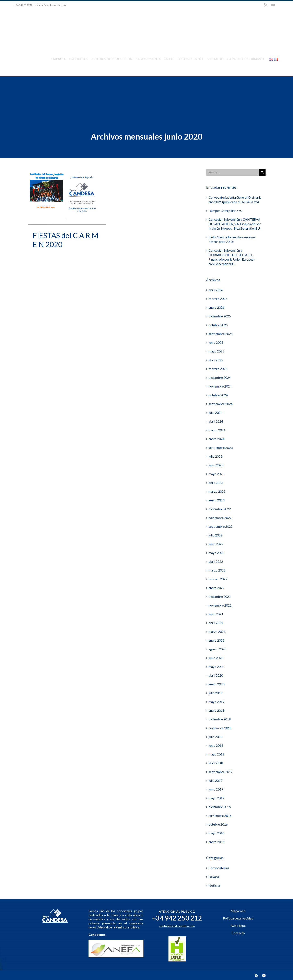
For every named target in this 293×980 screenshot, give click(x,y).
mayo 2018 (216, 754)
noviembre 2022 (220, 517)
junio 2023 (216, 465)
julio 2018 (215, 736)
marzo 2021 (217, 631)
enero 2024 (216, 439)
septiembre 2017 (221, 771)
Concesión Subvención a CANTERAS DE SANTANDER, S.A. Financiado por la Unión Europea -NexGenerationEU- (235, 224)
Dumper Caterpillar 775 (225, 210)
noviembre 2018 (220, 728)
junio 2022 (216, 544)
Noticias (215, 885)
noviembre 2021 (220, 605)
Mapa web (238, 911)
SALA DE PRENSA (148, 59)
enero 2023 (216, 500)
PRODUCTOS (79, 59)
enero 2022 (216, 587)
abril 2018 (216, 763)
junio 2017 (216, 789)
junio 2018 (216, 745)
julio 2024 (215, 412)
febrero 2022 (218, 579)
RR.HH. (169, 59)
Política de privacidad (238, 918)
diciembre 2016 (220, 807)
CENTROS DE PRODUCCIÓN (112, 59)
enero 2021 (216, 640)
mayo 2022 (216, 552)
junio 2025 (216, 342)
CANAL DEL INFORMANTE (246, 59)
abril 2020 (216, 675)
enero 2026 (216, 307)
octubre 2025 (218, 325)
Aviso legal (238, 925)
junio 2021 (216, 614)
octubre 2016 (218, 824)
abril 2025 (216, 360)
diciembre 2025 (220, 316)
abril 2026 (216, 290)
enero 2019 (216, 710)
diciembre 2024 (220, 377)
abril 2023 (216, 482)
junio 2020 (216, 658)
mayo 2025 (216, 351)
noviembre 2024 (220, 386)
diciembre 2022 (220, 509)
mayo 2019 (216, 701)
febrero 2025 (218, 368)
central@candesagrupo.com (51, 5)
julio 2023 (215, 456)
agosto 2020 (217, 649)
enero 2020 (216, 684)
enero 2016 (216, 842)
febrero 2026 (218, 298)
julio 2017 (215, 780)
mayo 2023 (216, 474)
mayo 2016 (216, 833)
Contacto (238, 933)
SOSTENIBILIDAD (190, 59)
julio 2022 (215, 535)
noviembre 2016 (220, 815)
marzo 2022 (217, 570)
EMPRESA (58, 59)
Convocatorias (219, 868)
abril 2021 (216, 623)
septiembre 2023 (221, 447)
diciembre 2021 (220, 596)
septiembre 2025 (221, 333)
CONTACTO (215, 59)
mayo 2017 (216, 798)
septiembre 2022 (221, 526)
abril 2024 (216, 421)
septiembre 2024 (221, 404)
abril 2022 (216, 561)
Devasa (214, 876)
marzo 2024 (217, 430)
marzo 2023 (217, 491)
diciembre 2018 (220, 719)
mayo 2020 (216, 666)
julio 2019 (215, 693)
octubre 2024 (218, 395)
